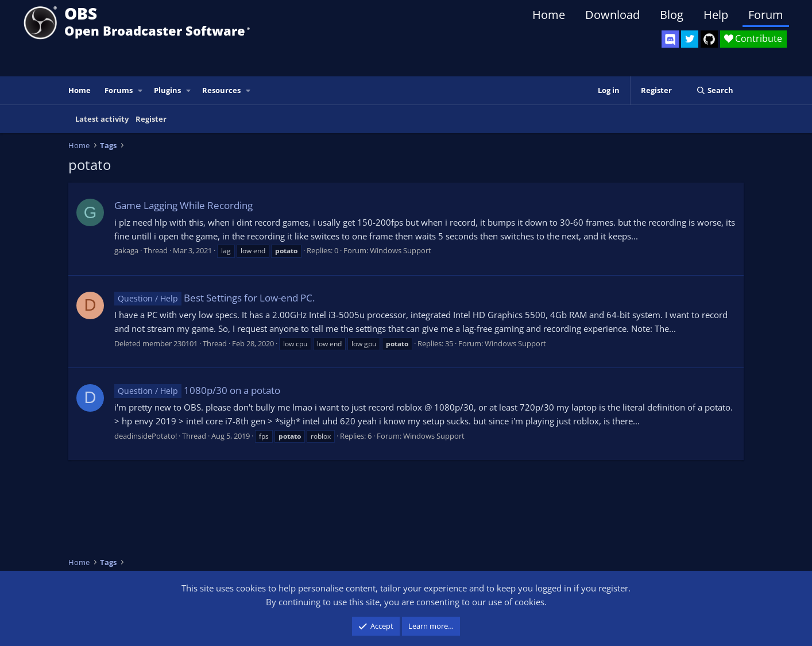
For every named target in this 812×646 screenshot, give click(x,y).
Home (549, 15)
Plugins (167, 90)
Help (716, 15)
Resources (221, 90)
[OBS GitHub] (709, 39)
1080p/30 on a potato (197, 390)
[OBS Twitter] (690, 39)
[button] (141, 90)
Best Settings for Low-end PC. (214, 298)
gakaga (126, 250)
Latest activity (102, 119)
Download (612, 15)
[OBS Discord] (670, 39)
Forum (766, 15)
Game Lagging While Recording (183, 205)
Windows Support (401, 250)
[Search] (715, 90)
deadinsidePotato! (146, 436)
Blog (672, 15)
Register (151, 119)
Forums (119, 90)
